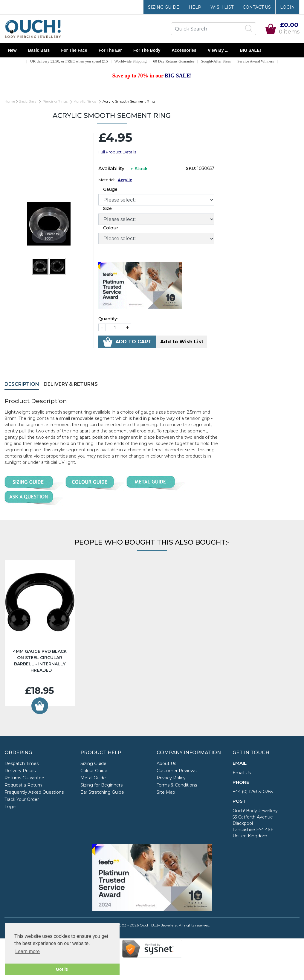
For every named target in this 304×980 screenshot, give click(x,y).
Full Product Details (117, 152)
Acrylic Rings (85, 101)
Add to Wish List (182, 342)
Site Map (166, 792)
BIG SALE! (250, 50)
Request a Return (23, 785)
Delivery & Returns (71, 384)
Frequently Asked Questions (34, 792)
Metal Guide (93, 778)
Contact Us (257, 7)
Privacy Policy (171, 778)
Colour (111, 228)
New (12, 50)
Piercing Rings (55, 101)
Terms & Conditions (177, 785)
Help (195, 7)
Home (10, 101)
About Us (166, 763)
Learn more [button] (28, 951)
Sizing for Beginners (101, 785)
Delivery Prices (20, 771)
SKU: (191, 168)
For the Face (74, 50)
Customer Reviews (177, 771)
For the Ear (110, 50)
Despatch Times (22, 763)
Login (287, 7)
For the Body (147, 50)
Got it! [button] (62, 969)
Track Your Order (22, 799)
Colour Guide (94, 771)
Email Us (242, 773)
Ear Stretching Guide (102, 792)
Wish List (222, 7)
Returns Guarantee (24, 778)
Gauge (110, 189)
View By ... (218, 50)
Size (107, 208)
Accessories (184, 50)
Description (22, 384)
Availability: (112, 169)
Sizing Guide (164, 7)
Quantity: (108, 319)
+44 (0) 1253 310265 (253, 792)
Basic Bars (39, 50)
